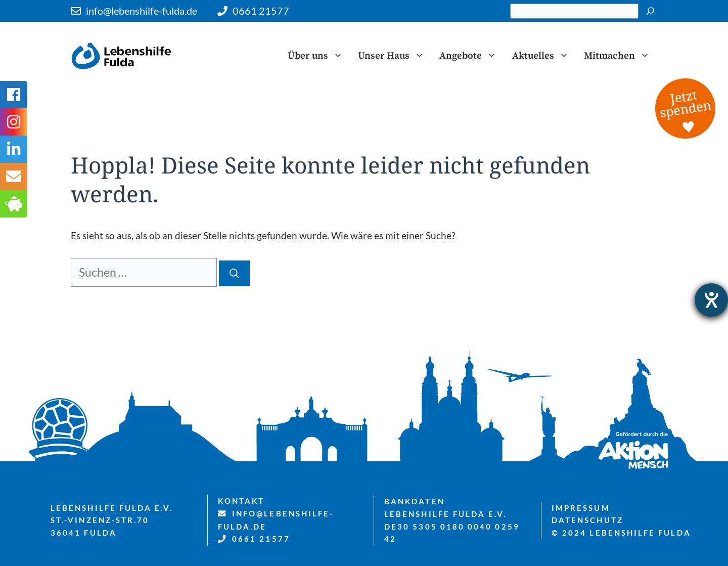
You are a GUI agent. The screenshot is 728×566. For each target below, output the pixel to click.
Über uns (319, 56)
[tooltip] (14, 177)
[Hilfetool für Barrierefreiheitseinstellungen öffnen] (711, 300)
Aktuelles (544, 56)
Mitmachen (621, 56)
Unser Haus (395, 56)
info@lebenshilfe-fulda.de (142, 11)
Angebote (472, 56)
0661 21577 (261, 11)
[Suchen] (650, 11)
